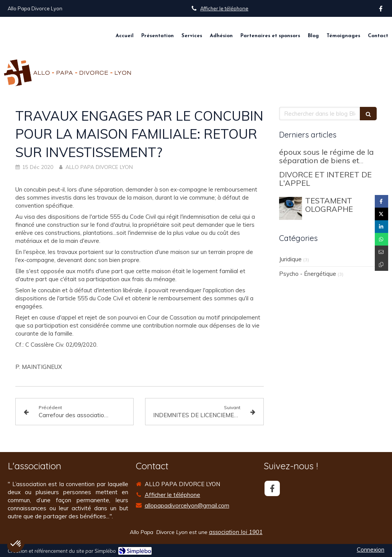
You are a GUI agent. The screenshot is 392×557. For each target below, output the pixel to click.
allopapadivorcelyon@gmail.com (187, 505)
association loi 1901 (236, 532)
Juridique (290, 259)
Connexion (371, 550)
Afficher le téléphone (224, 8)
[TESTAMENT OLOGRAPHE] (291, 208)
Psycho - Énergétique (308, 274)
